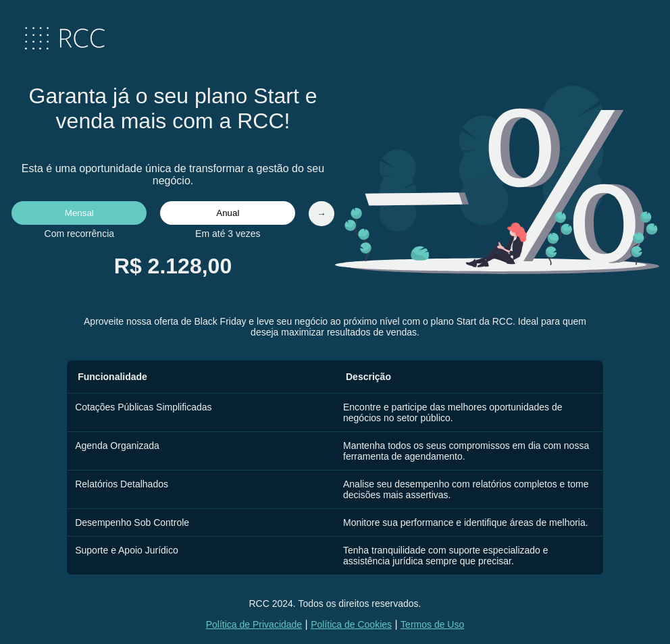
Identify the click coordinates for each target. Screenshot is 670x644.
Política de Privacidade (254, 624)
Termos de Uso (432, 624)
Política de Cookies (351, 624)
